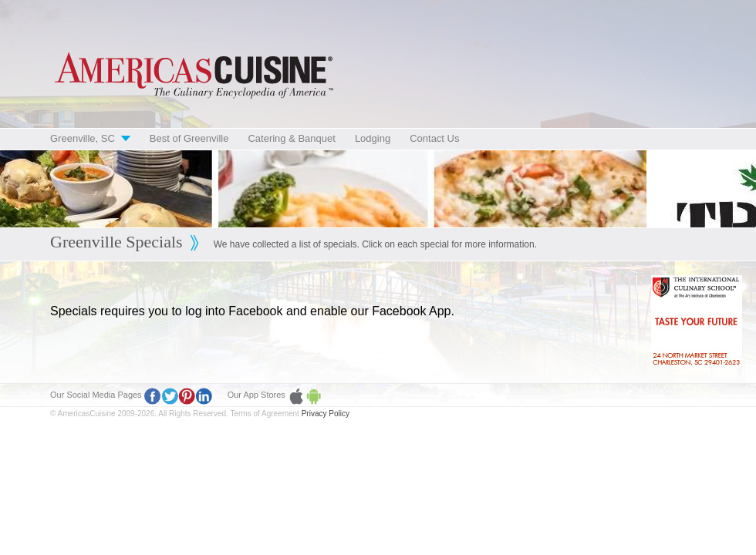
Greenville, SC (83, 138)
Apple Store (296, 396)
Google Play (313, 396)
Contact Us (434, 138)
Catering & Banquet (291, 138)
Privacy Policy (326, 414)
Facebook (153, 396)
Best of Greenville (189, 138)
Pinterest (187, 396)
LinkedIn (204, 396)
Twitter (170, 396)
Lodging (373, 138)
